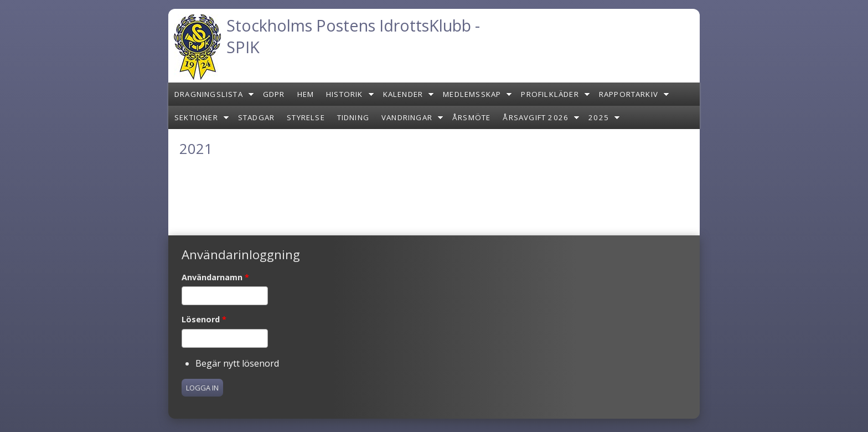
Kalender (403, 94)
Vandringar (407, 117)
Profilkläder (550, 94)
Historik (345, 94)
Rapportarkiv (629, 94)
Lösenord (204, 319)
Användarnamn (215, 277)
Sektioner (196, 117)
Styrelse (306, 117)
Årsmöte (471, 117)
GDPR (274, 94)
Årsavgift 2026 (536, 117)
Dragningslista (209, 94)
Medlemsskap (472, 94)
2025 (599, 117)
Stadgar (256, 117)
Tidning (353, 117)
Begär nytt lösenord (237, 363)
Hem (306, 94)
